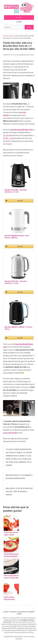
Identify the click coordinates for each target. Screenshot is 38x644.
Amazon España (14, 55)
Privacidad (31, 612)
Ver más (20, 201)
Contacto (6, 612)
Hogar (11, 36)
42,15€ (6, 135)
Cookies (19, 614)
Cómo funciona (22, 612)
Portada (6, 36)
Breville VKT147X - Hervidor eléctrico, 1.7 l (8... (16, 282)
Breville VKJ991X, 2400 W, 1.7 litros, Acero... (19, 328)
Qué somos (13, 612)
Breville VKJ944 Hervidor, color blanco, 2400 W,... (17, 237)
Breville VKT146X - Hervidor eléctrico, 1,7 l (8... (16, 191)
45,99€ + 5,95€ (9, 138)
